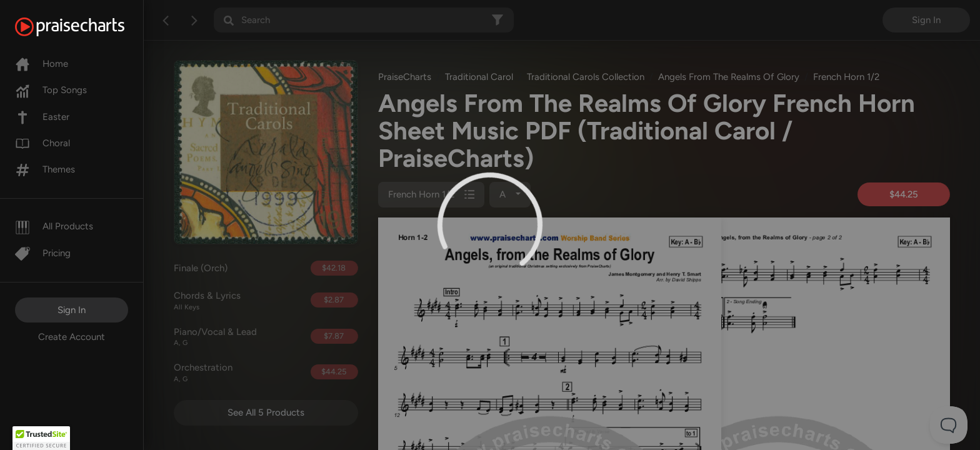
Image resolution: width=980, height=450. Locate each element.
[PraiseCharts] (85, 27)
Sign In (72, 310)
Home (42, 64)
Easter (42, 117)
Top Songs (51, 90)
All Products (54, 226)
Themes (45, 169)
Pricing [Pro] (43, 253)
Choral (42, 143)
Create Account (72, 337)
